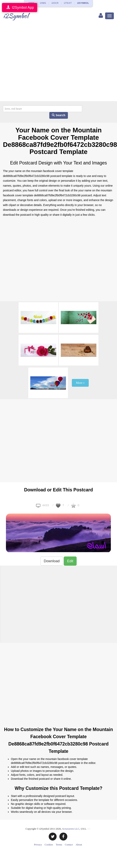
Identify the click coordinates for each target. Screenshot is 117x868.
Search (59, 115)
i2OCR (55, 3)
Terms (59, 845)
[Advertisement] (37, 62)
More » (80, 383)
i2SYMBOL (83, 3)
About (79, 845)
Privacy (38, 845)
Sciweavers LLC (71, 829)
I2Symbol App (20, 7)
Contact (69, 845)
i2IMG (43, 3)
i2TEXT (68, 3)
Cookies (49, 845)
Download (52, 561)
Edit (70, 561)
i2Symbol (16, 16)
